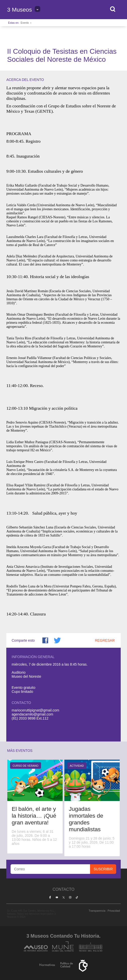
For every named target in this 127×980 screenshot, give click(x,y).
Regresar (105, 640)
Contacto (63, 889)
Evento (25, 23)
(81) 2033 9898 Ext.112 (30, 718)
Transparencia (97, 911)
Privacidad (114, 911)
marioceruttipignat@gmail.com (35, 710)
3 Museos (19, 10)
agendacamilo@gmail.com (32, 714)
